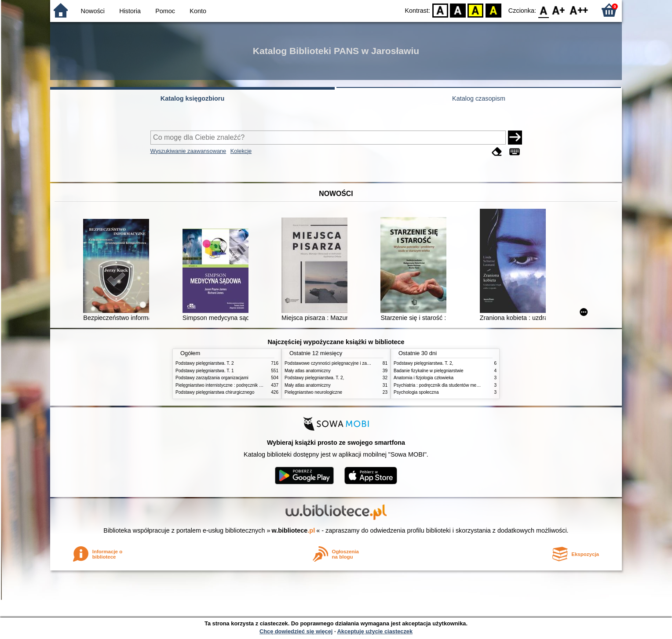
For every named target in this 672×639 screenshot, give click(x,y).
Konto (198, 11)
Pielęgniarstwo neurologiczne (313, 392)
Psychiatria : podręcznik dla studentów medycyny (442, 385)
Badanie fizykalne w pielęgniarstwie (429, 371)
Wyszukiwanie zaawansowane (188, 151)
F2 (579, 10)
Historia (130, 11)
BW (458, 10)
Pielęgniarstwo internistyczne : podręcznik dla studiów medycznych (241, 385)
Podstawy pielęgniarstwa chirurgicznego (215, 392)
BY (493, 10)
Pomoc (165, 11)
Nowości (93, 11)
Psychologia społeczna (416, 392)
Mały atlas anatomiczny (308, 371)
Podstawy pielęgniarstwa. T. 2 (205, 363)
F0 (543, 10)
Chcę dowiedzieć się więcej (296, 631)
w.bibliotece (294, 530)
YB (476, 10)
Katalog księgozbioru (193, 98)
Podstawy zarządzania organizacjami (212, 378)
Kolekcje (241, 151)
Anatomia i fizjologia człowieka (424, 378)
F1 (559, 10)
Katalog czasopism (479, 98)
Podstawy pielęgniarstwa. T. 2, (314, 378)
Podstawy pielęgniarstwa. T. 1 (205, 371)
